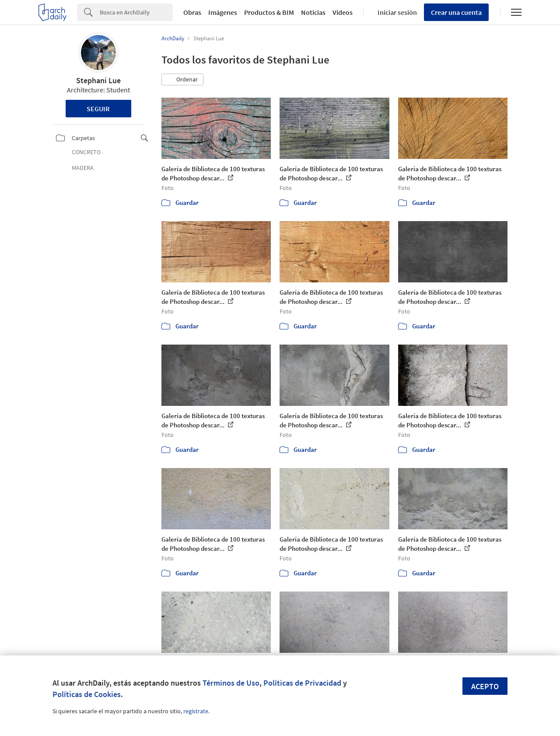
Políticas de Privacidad (302, 683)
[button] (182, 80)
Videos (343, 12)
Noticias (313, 12)
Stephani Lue (98, 80)
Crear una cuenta (456, 12)
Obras (192, 12)
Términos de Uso (231, 683)
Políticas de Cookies (87, 694)
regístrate (196, 711)
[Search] (136, 12)
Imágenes (223, 12)
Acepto (485, 686)
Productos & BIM (269, 12)
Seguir (98, 109)
